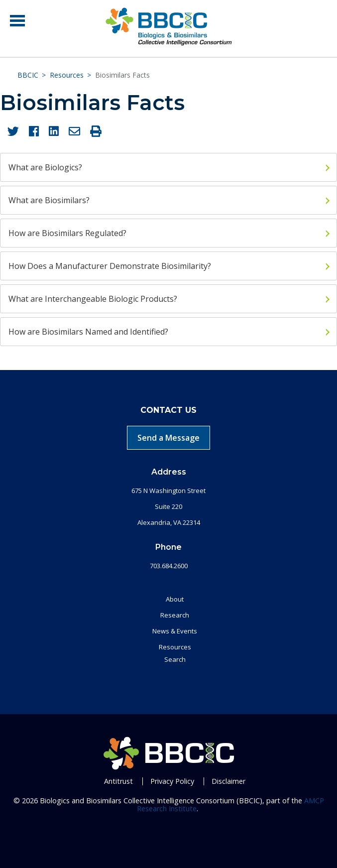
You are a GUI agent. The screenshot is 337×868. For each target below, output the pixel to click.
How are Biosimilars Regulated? (67, 233)
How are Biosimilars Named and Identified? (88, 332)
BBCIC (28, 75)
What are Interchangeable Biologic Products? (93, 299)
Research (175, 615)
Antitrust (118, 781)
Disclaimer (228, 781)
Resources (67, 75)
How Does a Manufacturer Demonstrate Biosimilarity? (110, 266)
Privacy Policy (172, 781)
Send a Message (168, 438)
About (175, 599)
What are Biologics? (45, 167)
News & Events (175, 631)
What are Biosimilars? (49, 200)
